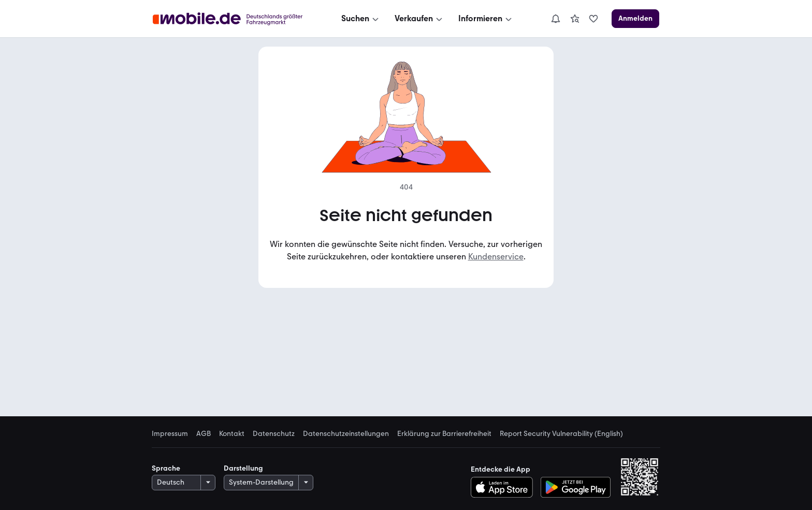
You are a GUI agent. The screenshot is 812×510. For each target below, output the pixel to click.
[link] (575, 19)
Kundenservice (496, 257)
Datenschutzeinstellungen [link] (346, 434)
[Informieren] (486, 19)
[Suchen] (361, 19)
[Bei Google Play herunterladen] (576, 487)
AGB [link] (204, 434)
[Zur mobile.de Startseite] (230, 19)
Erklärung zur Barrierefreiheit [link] (444, 434)
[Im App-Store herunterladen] (505, 487)
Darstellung (243, 468)
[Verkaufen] (419, 19)
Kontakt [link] (232, 434)
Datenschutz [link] (274, 434)
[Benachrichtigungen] (556, 19)
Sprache (166, 468)
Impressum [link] (170, 434)
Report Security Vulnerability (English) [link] (561, 434)
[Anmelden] (635, 19)
